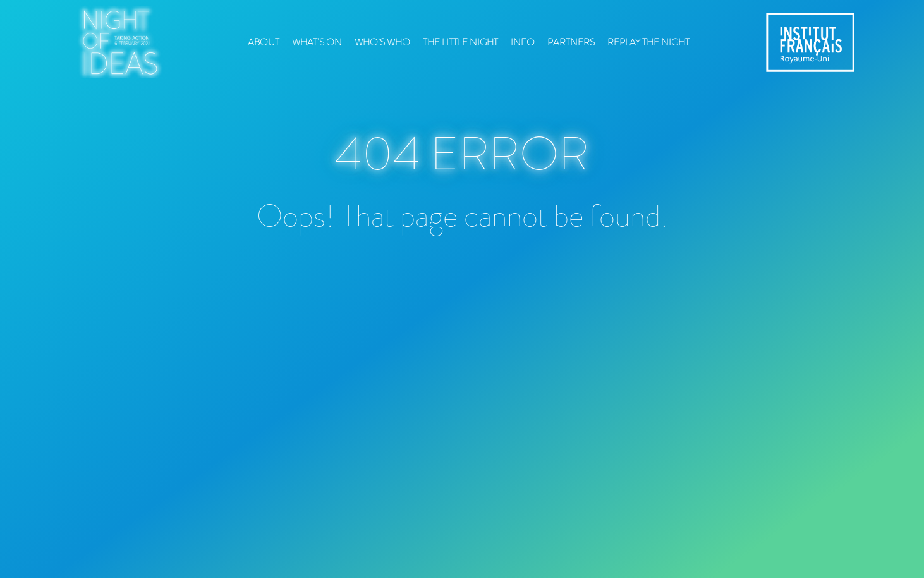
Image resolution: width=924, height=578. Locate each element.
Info (523, 42)
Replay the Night (648, 42)
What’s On (317, 42)
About (264, 42)
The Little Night (460, 42)
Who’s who (382, 42)
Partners (571, 42)
